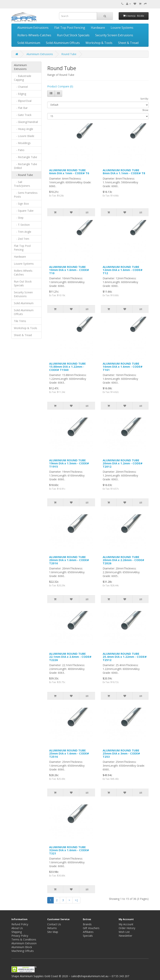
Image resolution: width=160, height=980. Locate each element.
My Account (126, 924)
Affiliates (88, 932)
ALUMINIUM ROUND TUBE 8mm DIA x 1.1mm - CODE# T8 (124, 172)
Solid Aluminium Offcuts (63, 43)
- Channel (21, 87)
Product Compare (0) (60, 86)
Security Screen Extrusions (114, 35)
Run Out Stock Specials (73, 35)
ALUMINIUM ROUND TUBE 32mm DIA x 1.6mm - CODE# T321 (69, 850)
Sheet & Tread (128, 43)
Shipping (17, 932)
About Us (17, 928)
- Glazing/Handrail (26, 122)
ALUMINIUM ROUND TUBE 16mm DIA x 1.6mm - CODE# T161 (123, 367)
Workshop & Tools (99, 43)
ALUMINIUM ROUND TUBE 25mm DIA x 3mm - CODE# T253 (121, 753)
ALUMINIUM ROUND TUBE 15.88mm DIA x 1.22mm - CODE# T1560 (67, 367)
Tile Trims (20, 321)
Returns (52, 928)
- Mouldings (22, 143)
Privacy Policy (20, 936)
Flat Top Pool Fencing (70, 28)
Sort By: (144, 99)
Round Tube (69, 54)
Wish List (124, 932)
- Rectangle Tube (26, 157)
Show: (145, 110)
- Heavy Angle (24, 129)
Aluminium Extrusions (33, 28)
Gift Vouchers (91, 928)
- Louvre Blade (24, 136)
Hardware (98, 28)
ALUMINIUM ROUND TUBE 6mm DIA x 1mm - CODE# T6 (69, 172)
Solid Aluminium (29, 43)
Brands (87, 924)
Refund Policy (20, 924)
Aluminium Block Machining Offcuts (23, 949)
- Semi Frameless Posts (26, 195)
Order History (127, 928)
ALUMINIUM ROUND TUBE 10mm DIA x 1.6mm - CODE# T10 (69, 270)
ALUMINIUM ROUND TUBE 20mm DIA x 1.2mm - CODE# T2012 (123, 463)
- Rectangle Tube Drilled (26, 166)
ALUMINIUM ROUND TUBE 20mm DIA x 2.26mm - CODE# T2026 (123, 560)
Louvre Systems (122, 28)
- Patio (19, 150)
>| (76, 900)
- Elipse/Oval (23, 101)
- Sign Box (21, 204)
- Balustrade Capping (23, 78)
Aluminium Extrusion (24, 943)
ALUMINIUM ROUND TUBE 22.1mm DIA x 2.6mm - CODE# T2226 (70, 657)
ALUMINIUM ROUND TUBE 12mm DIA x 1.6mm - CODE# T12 (123, 270)
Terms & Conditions (24, 939)
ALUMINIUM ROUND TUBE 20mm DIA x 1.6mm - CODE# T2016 (69, 560)
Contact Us (54, 924)
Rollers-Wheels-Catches (34, 35)
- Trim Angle (23, 232)
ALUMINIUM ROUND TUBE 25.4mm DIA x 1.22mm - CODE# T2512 (125, 657)
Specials (88, 936)
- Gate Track (23, 115)
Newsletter (125, 936)
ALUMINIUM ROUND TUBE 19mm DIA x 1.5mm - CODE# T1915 (69, 463)
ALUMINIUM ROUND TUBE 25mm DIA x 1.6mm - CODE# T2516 (69, 753)
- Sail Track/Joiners (22, 184)
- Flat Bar (21, 108)
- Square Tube (24, 211)
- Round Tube (23, 175)
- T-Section (22, 225)
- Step (19, 218)
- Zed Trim (22, 239)
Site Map (53, 932)
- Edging (20, 94)
